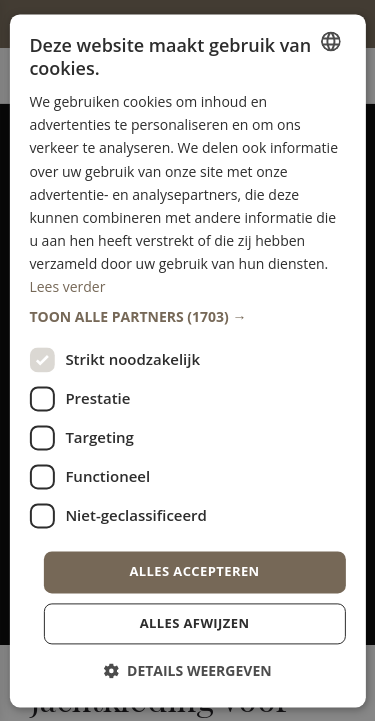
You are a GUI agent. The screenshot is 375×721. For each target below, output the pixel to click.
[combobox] (331, 41)
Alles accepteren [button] (194, 572)
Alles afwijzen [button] (195, 623)
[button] (187, 318)
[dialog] (187, 360)
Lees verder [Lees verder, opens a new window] (67, 286)
